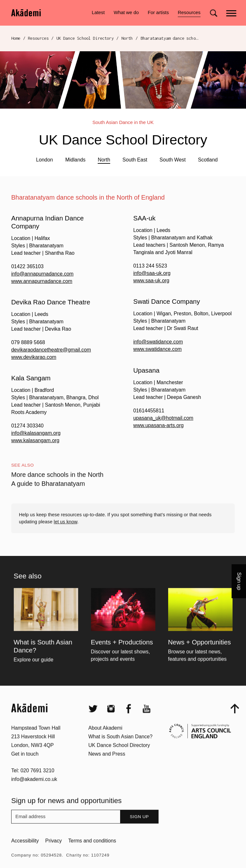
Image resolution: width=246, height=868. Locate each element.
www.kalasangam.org (35, 440)
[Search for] (213, 13)
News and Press (107, 765)
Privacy (53, 852)
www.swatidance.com (157, 349)
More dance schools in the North (57, 486)
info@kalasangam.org (36, 433)
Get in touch (25, 765)
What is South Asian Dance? (120, 748)
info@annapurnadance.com (42, 274)
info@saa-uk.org (152, 273)
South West (172, 160)
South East (135, 160)
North (127, 38)
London (44, 160)
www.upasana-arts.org (158, 425)
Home (16, 38)
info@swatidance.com (158, 342)
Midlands (75, 160)
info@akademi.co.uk (34, 791)
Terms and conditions (92, 852)
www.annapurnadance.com (42, 281)
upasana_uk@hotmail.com (163, 418)
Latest (98, 12)
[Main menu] (232, 13)
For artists (158, 12)
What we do (126, 12)
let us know (66, 533)
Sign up (139, 828)
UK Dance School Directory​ (85, 38)
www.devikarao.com (34, 357)
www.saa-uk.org (151, 281)
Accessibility (25, 852)
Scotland (208, 160)
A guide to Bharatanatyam (48, 495)
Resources (189, 13)
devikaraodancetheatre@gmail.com (51, 350)
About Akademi (105, 740)
